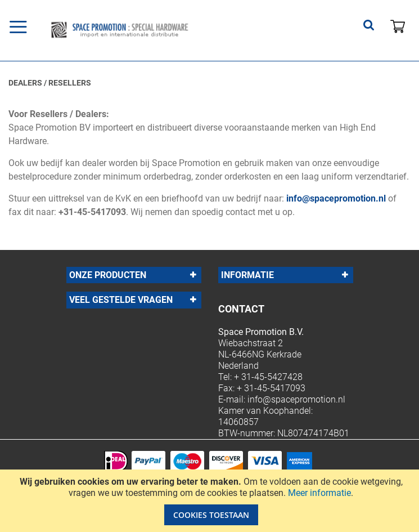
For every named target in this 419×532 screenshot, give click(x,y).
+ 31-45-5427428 (268, 377)
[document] (211, 501)
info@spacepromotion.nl (336, 198)
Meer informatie (319, 493)
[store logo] (143, 30)
